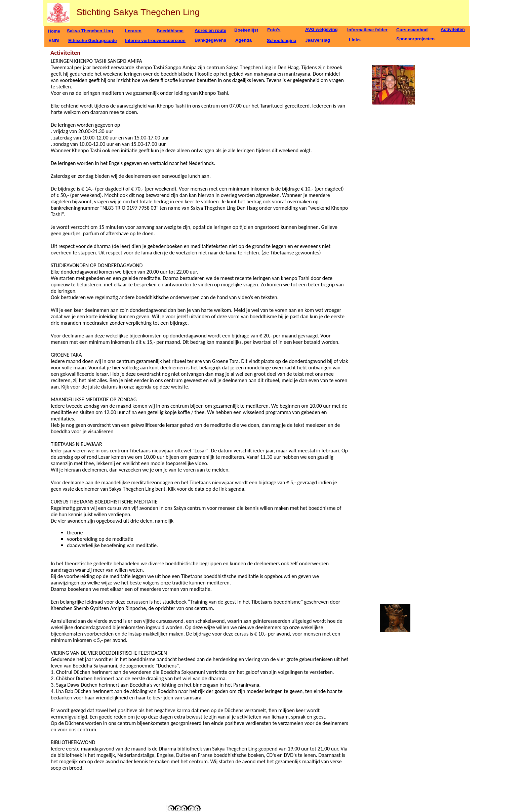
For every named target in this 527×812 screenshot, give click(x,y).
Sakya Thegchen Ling (90, 31)
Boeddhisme (170, 31)
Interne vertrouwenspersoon (155, 40)
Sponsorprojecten (415, 39)
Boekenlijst (246, 30)
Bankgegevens (210, 40)
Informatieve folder (367, 30)
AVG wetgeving (321, 29)
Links (355, 40)
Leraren (133, 31)
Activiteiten (453, 29)
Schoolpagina (281, 40)
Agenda (244, 40)
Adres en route (210, 30)
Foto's (274, 30)
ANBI (54, 41)
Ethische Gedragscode (92, 40)
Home (54, 31)
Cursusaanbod (412, 30)
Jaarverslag (318, 40)
